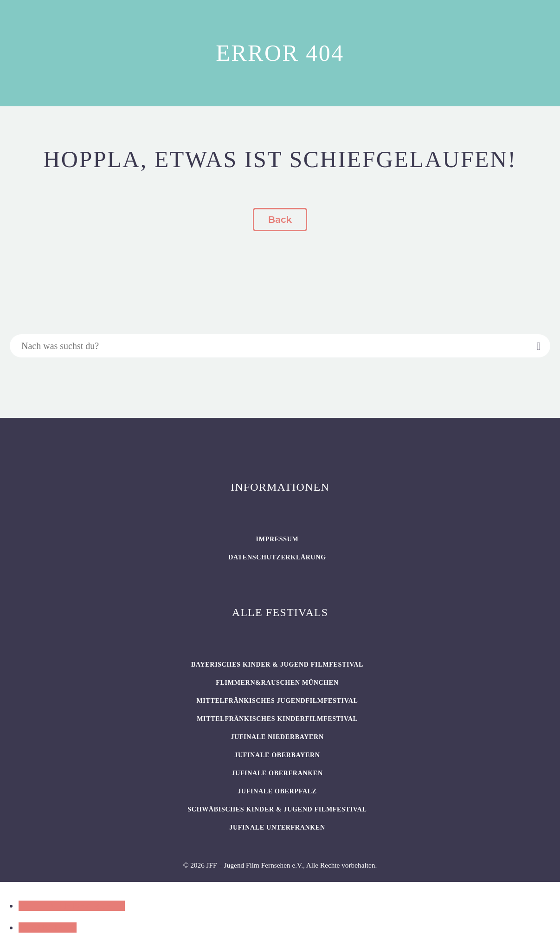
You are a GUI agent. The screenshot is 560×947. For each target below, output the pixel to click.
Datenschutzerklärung (277, 557)
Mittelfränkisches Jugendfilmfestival (277, 701)
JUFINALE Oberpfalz (277, 791)
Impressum (277, 539)
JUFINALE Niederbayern (277, 737)
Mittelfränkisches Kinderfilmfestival (277, 719)
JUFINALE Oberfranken (277, 773)
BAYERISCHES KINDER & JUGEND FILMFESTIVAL (277, 665)
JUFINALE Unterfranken (277, 827)
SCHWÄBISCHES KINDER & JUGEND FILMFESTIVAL (277, 809)
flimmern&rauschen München (277, 683)
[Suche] (280, 346)
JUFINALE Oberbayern (277, 755)
